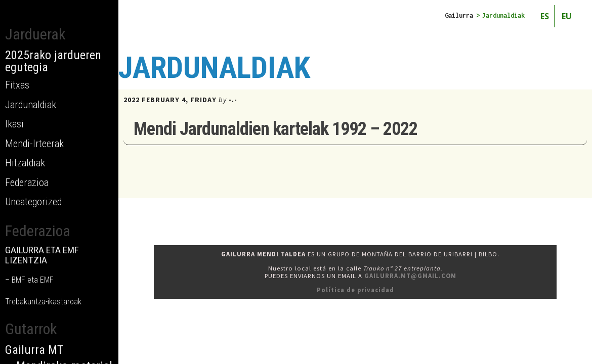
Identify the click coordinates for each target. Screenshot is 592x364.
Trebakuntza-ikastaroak (43, 302)
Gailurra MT (34, 350)
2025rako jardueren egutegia (53, 61)
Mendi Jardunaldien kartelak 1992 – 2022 (276, 129)
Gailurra (459, 15)
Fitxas (17, 85)
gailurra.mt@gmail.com (410, 276)
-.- (233, 100)
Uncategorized (33, 202)
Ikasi (14, 124)
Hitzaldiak (25, 163)
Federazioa (27, 183)
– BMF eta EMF (29, 280)
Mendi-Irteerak (34, 144)
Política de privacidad (355, 290)
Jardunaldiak (31, 105)
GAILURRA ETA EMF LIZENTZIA (42, 255)
